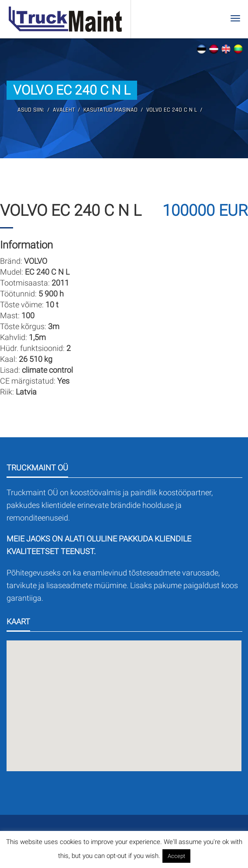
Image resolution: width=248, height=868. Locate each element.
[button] (124, 701)
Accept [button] (176, 856)
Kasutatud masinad (110, 110)
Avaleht (64, 110)
